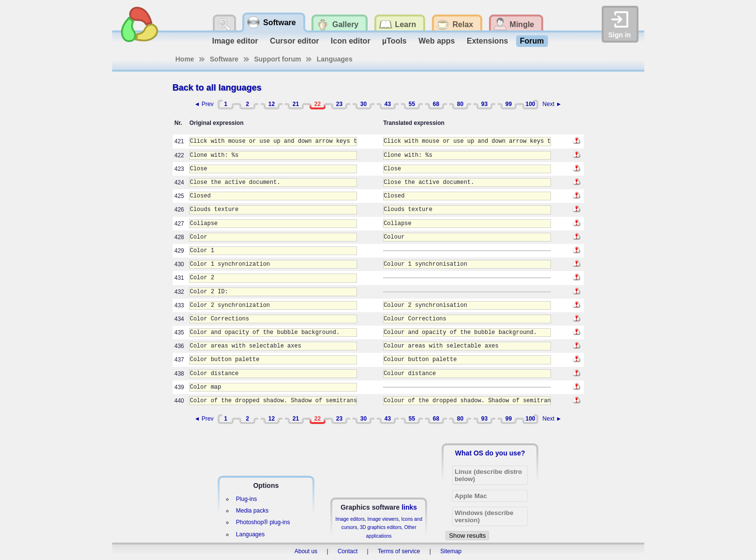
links (409, 507)
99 (509, 104)
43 (388, 104)
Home (185, 59)
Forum (532, 41)
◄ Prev (204, 104)
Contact (348, 551)
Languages (335, 59)
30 (363, 104)
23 (339, 104)
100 (530, 104)
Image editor (235, 41)
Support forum (277, 59)
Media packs (252, 511)
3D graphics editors (381, 527)
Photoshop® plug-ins (263, 522)
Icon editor (351, 41)
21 (296, 104)
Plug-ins (246, 499)
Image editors (350, 519)
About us (306, 551)
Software (224, 59)
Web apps (437, 41)
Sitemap (451, 551)
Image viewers (383, 519)
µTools (394, 41)
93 (484, 104)
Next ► (552, 104)
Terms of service (399, 551)
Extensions (487, 41)
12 (272, 104)
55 (412, 104)
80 (460, 104)
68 (436, 104)
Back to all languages (217, 88)
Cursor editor (294, 41)
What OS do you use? (490, 453)
